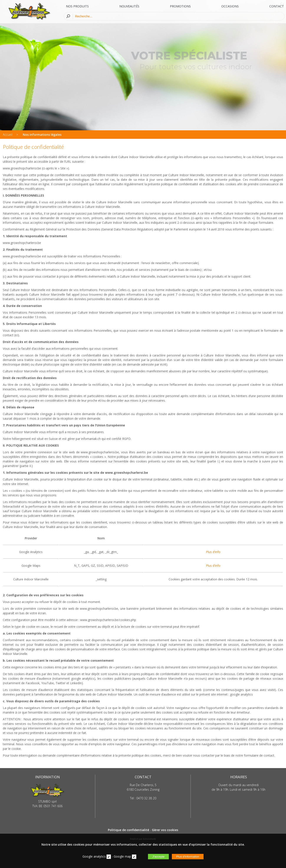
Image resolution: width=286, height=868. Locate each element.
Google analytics (94, 856)
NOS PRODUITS (77, 6)
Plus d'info (213, 552)
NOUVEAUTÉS (129, 6)
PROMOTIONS (180, 6)
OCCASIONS (230, 6)
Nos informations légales (42, 135)
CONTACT (277, 6)
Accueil (8, 135)
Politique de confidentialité (128, 830)
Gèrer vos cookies (165, 830)
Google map (122, 856)
